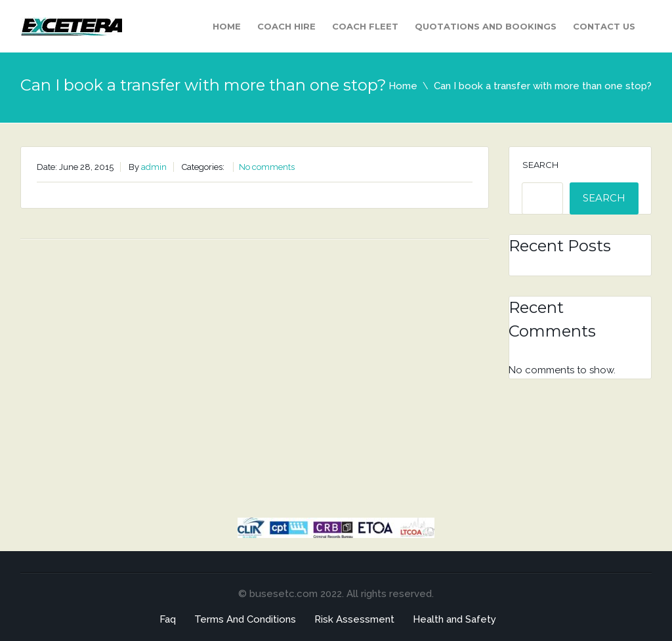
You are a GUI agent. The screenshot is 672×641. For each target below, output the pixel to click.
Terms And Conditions (245, 619)
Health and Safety (454, 619)
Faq (168, 619)
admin (154, 167)
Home (227, 26)
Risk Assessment (354, 619)
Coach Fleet (365, 26)
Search (540, 165)
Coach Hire (286, 26)
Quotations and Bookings (486, 26)
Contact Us (604, 26)
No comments (267, 167)
